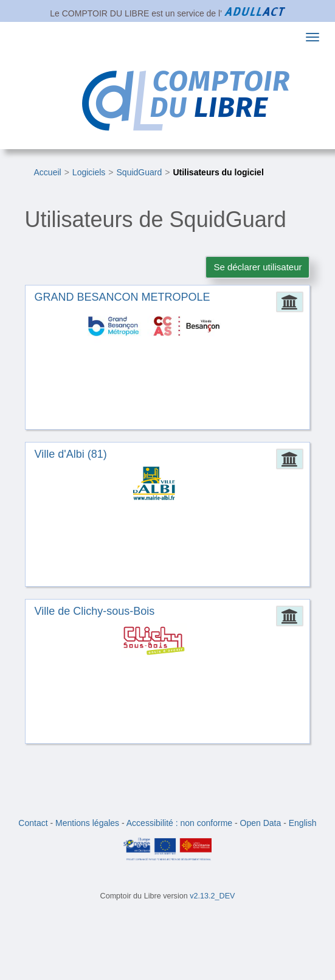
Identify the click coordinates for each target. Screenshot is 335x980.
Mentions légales (87, 823)
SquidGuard (140, 172)
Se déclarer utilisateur (257, 267)
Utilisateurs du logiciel (218, 172)
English (303, 823)
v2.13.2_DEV (212, 896)
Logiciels (89, 172)
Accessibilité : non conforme (179, 823)
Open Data (261, 823)
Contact (33, 823)
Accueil (48, 172)
